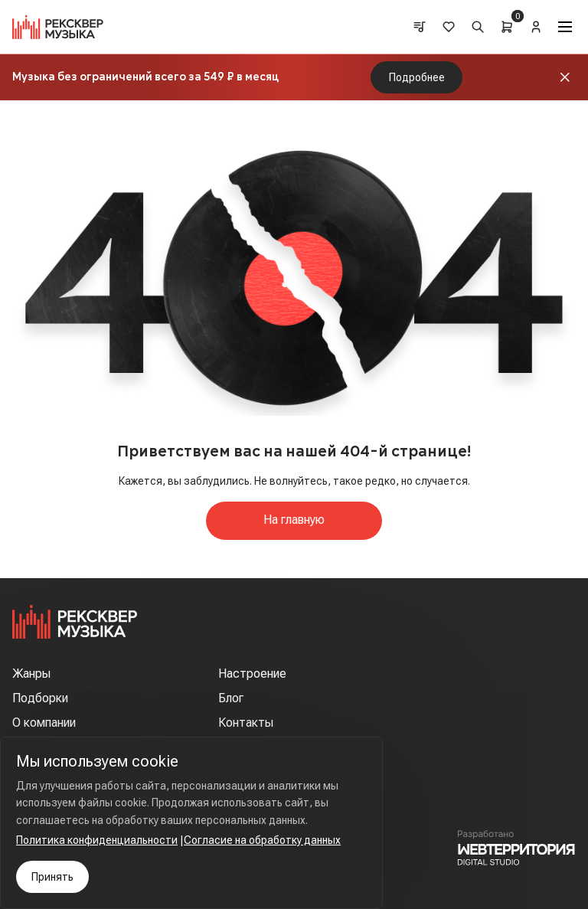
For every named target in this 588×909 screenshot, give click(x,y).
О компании (44, 723)
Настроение (252, 674)
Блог (231, 698)
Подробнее (417, 77)
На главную (294, 520)
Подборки (40, 698)
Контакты (246, 723)
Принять (52, 877)
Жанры (31, 674)
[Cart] (507, 27)
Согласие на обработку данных (262, 840)
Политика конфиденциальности (97, 840)
